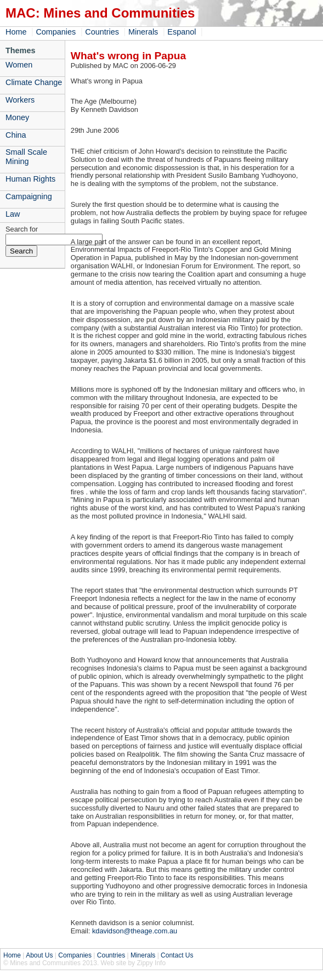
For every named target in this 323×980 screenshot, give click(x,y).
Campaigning (29, 196)
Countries (102, 32)
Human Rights (30, 179)
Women (19, 65)
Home (16, 32)
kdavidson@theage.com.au (135, 931)
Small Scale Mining (26, 157)
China (16, 135)
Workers (20, 100)
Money (17, 117)
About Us (39, 955)
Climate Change (34, 82)
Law (13, 214)
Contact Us (177, 955)
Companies (56, 32)
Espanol (182, 32)
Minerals (143, 32)
